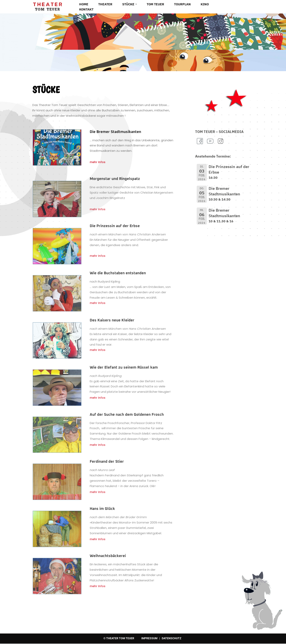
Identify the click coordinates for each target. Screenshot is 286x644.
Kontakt (86, 9)
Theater (105, 4)
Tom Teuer (155, 4)
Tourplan (182, 4)
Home (84, 4)
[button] (136, 4)
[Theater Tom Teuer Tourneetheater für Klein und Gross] (47, 7)
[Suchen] (253, 6)
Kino (205, 4)
